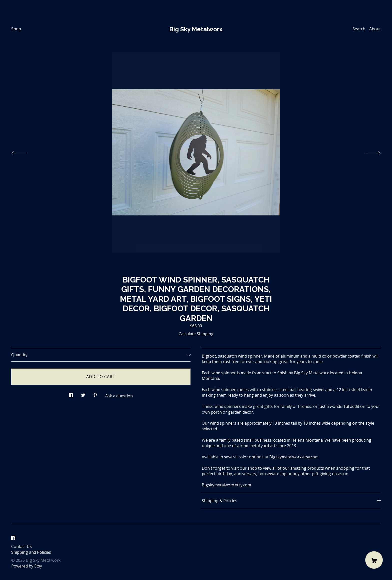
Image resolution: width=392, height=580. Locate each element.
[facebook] (13, 538)
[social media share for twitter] (83, 394)
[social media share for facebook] (71, 394)
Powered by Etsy (27, 566)
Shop (16, 29)
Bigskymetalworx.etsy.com (294, 457)
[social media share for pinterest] (95, 394)
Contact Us (21, 546)
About (375, 29)
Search (359, 29)
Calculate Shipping (196, 334)
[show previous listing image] (24, 152)
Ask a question (119, 396)
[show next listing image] (368, 152)
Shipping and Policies (31, 552)
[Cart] (374, 560)
